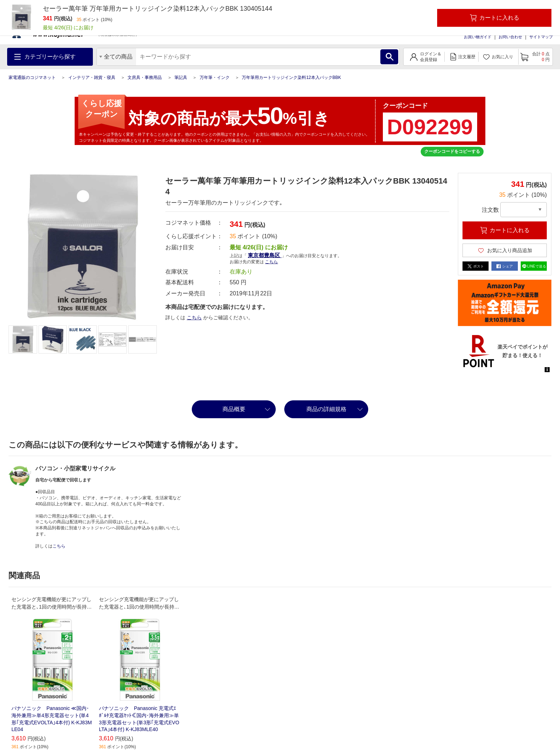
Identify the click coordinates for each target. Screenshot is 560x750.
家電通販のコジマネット (32, 77)
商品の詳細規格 (326, 409)
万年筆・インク (215, 77)
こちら (271, 262)
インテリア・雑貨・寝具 (92, 77)
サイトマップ (541, 37)
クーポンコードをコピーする (452, 151)
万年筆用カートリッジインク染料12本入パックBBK (291, 77)
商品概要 (234, 409)
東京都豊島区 (265, 255)
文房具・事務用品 (145, 77)
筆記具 (181, 77)
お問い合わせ (510, 37)
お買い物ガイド (478, 37)
